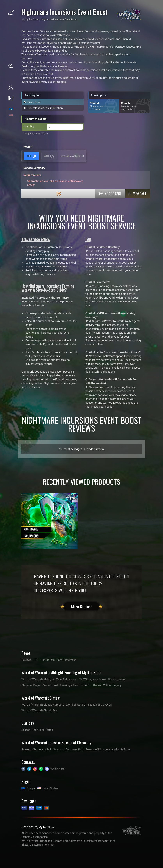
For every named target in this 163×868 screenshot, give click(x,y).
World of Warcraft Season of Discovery (89, 705)
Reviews (26, 660)
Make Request (81, 606)
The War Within (102, 685)
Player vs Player (31, 685)
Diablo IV (28, 723)
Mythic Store (32, 19)
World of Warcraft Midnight (38, 679)
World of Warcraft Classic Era (39, 710)
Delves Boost (50, 685)
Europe (31, 788)
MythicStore (57, 769)
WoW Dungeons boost (93, 679)
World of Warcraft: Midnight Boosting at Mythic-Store (62, 672)
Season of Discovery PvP (36, 749)
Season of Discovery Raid (68, 749)
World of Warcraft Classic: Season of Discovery (56, 743)
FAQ (36, 660)
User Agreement (66, 660)
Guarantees (47, 660)
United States (50, 788)
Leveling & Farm (70, 685)
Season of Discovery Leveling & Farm (108, 749)
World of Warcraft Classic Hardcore (43, 705)
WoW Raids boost (67, 679)
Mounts (86, 685)
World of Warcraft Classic (41, 698)
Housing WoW (116, 679)
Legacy (117, 685)
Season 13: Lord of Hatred (37, 730)
